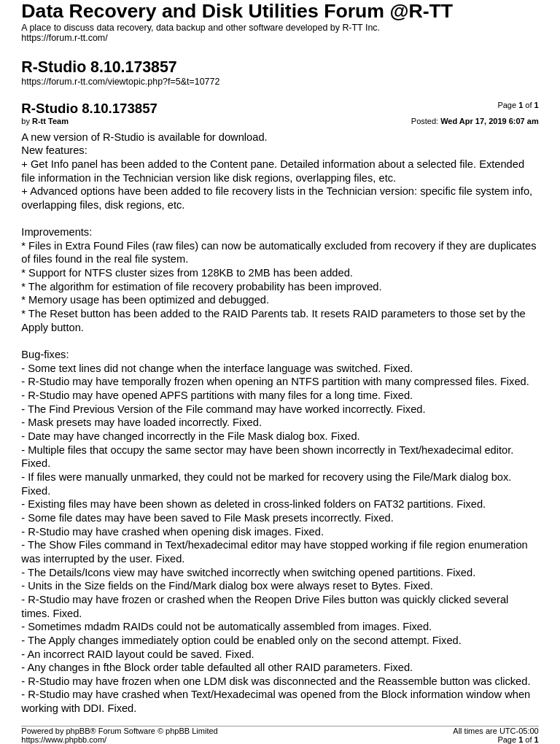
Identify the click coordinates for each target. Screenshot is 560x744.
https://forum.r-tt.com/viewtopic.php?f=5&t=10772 (120, 82)
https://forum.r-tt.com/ (64, 38)
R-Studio (124, 137)
